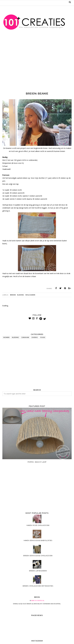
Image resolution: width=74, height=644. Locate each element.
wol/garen (30, 295)
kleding (21, 295)
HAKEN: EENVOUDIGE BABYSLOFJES (38, 540)
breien (13, 295)
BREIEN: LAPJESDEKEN (38, 571)
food (43, 337)
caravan (25, 337)
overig (35, 337)
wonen (6, 337)
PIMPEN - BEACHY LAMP (37, 462)
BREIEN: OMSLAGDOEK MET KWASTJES (38, 586)
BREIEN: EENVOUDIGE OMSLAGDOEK (38, 556)
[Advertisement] (38, 67)
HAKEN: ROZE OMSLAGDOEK (38, 525)
